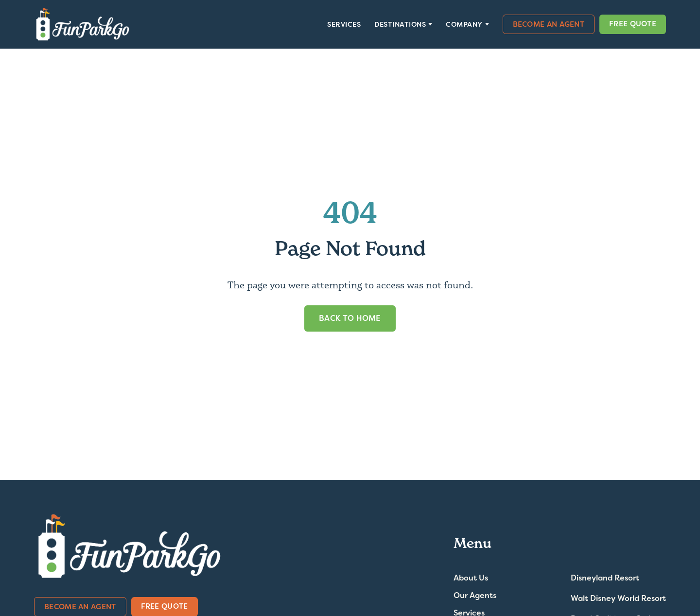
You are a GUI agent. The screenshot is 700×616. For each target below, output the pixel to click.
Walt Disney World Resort (618, 598)
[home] (83, 24)
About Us (471, 578)
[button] (403, 24)
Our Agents (475, 596)
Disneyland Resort (605, 578)
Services (344, 24)
